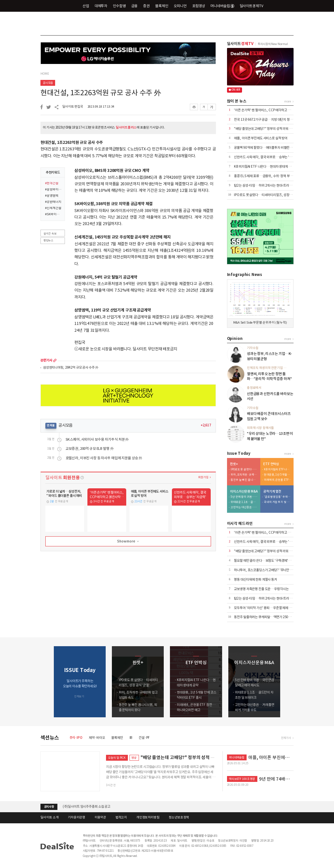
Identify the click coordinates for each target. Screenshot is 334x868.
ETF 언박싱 (271, 464)
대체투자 (101, 6)
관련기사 (46, 360)
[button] (289, 682)
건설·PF (144, 738)
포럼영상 (198, 6)
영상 (134, 758)
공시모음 (48, 83)
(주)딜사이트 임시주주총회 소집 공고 (86, 807)
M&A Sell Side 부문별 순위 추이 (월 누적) (260, 323)
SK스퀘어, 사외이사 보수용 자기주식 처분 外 (97, 440)
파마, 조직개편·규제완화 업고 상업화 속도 (244, 475)
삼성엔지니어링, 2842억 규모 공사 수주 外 (71, 368)
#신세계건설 (53, 208)
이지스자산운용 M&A (244, 492)
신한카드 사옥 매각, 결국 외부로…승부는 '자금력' (266, 157)
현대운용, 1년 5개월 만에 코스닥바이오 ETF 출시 (278, 475)
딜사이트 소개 (49, 817)
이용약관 (100, 817)
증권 (146, 6)
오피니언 (180, 6)
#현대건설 (52, 184)
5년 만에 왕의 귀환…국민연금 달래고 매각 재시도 (244, 497)
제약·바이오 (97, 738)
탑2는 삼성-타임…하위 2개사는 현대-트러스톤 (264, 185)
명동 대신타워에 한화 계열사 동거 (255, 579)
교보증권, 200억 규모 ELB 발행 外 (90, 449)
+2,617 (206, 425)
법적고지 (121, 817)
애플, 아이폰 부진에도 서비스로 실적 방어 (261, 138)
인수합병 (119, 6)
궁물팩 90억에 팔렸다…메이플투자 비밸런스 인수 (266, 148)
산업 (86, 6)
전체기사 (286, 738)
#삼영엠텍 (52, 196)
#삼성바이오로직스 (53, 190)
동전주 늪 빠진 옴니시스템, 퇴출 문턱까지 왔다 (244, 480)
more (55, 360)
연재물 (51, 425)
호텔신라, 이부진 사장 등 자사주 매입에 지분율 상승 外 (104, 458)
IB (131, 738)
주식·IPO (76, 738)
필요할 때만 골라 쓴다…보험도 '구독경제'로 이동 (266, 561)
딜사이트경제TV (254, 6)
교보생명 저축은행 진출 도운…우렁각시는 (261, 589)
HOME (45, 74)
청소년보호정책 (179, 817)
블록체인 (162, 6)
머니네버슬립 (222, 6)
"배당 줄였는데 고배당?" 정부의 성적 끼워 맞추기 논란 (269, 129)
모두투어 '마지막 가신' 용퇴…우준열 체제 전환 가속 (267, 608)
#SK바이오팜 (53, 215)
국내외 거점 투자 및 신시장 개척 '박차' (278, 502)
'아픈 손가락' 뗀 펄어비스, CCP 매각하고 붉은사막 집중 (270, 110)
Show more (129, 541)
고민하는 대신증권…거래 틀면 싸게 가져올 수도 (244, 507)
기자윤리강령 (76, 817)
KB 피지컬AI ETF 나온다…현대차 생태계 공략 (264, 167)
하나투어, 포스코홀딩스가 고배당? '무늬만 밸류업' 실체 (270, 570)
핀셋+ (234, 464)
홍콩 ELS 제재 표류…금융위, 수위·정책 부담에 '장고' (269, 176)
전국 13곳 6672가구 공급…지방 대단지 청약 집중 (266, 120)
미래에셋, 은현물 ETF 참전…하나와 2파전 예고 (278, 480)
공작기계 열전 (272, 492)
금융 (135, 6)
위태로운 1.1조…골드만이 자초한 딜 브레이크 (244, 502)
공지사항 (49, 807)
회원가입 (203, 477)
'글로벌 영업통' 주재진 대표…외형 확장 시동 (278, 497)
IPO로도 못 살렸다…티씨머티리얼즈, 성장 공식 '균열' (269, 195)
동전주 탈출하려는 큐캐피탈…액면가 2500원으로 (266, 617)
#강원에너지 (53, 202)
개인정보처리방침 (148, 817)
